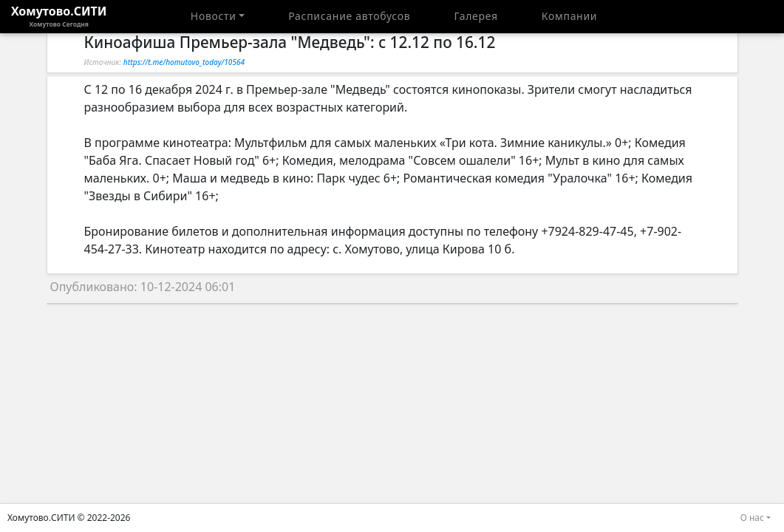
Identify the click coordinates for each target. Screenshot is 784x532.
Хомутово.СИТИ (59, 16)
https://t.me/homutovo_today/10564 (184, 62)
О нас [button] (752, 518)
